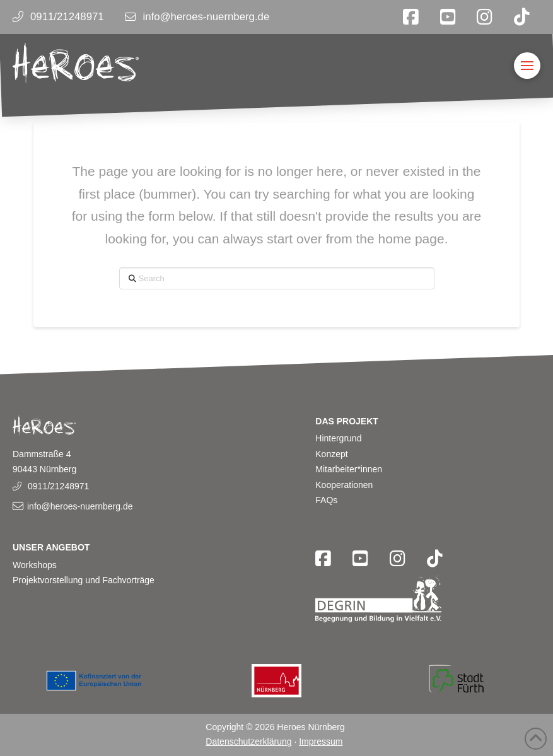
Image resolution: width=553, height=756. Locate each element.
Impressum (321, 741)
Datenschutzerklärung (248, 741)
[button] (527, 66)
